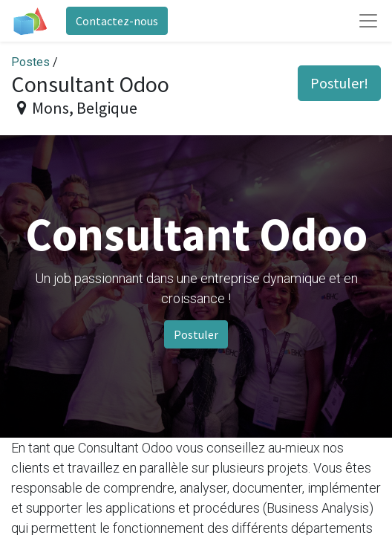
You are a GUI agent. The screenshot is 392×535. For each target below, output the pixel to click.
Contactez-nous (117, 21)
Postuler (196, 334)
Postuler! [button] (339, 83)
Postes (30, 62)
